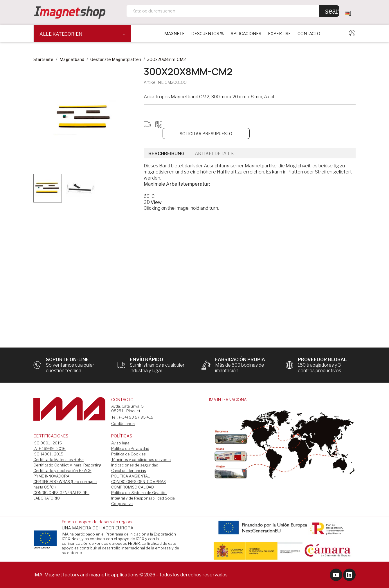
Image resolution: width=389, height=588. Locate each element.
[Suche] (233, 11)
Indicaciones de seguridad (135, 465)
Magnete (174, 34)
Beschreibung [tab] (166, 154)
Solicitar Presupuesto (206, 134)
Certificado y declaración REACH (62, 471)
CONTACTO (309, 34)
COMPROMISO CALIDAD (133, 487)
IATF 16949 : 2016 (49, 448)
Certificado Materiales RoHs (58, 459)
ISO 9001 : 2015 (48, 443)
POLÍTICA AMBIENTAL (130, 476)
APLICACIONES (246, 34)
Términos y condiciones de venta (141, 459)
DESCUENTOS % (208, 34)
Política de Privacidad (130, 448)
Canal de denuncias (129, 471)
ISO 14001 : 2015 (48, 454)
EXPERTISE (279, 34)
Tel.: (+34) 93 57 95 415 (132, 417)
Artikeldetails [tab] (214, 154)
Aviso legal (121, 443)
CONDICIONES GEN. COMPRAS (138, 482)
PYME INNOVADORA (51, 476)
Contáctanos (123, 424)
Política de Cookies (128, 454)
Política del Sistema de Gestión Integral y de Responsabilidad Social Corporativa (143, 498)
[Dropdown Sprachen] (350, 13)
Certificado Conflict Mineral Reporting (67, 465)
